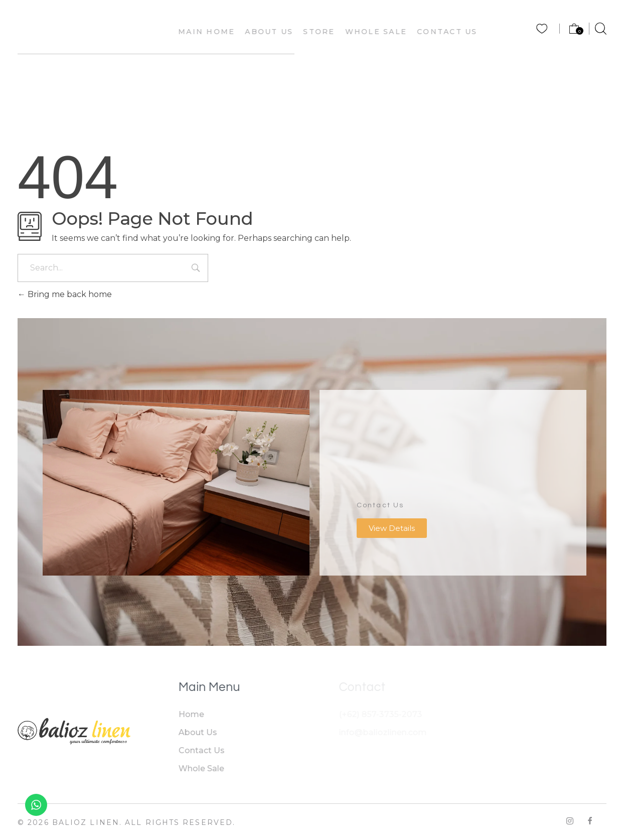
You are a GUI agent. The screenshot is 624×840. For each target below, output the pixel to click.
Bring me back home (65, 294)
